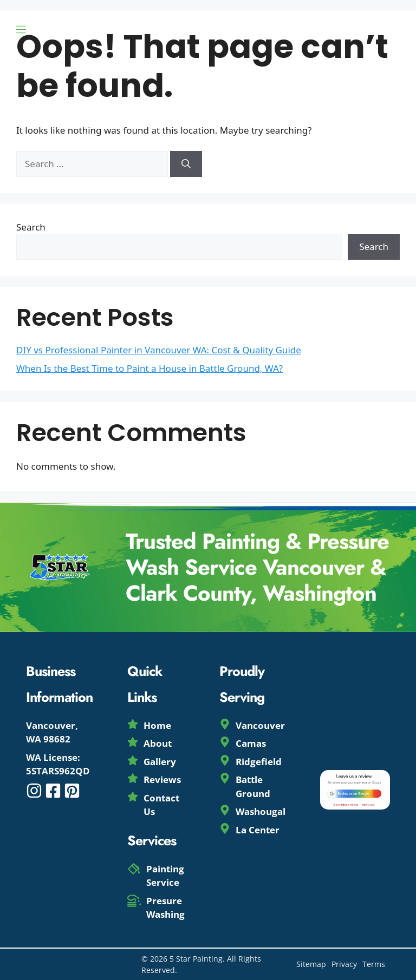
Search (31, 227)
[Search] (186, 164)
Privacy (344, 964)
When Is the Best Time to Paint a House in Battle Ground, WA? (149, 368)
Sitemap (311, 964)
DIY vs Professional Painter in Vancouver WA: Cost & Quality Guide (159, 350)
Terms (374, 964)
